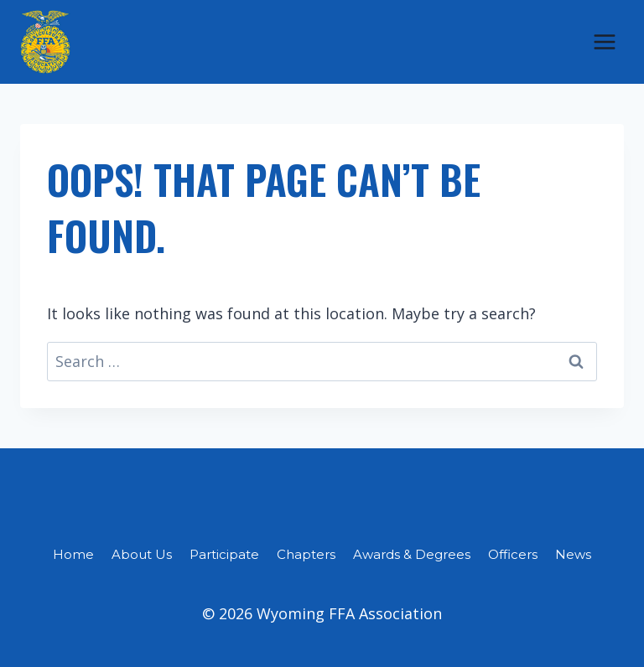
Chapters (306, 554)
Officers (513, 554)
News (573, 554)
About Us (142, 554)
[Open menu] (604, 41)
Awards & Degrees (412, 554)
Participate (224, 554)
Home (73, 554)
